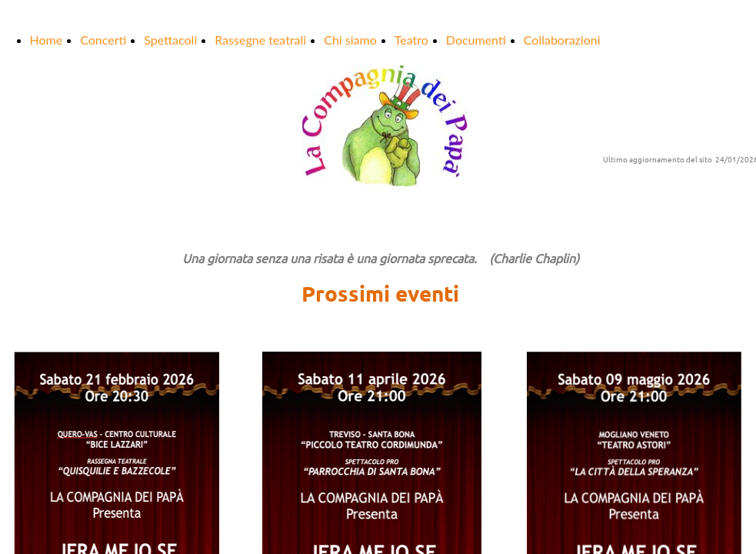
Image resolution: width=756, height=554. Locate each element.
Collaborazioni (562, 40)
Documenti (476, 40)
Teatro (411, 40)
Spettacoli (170, 40)
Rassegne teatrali (260, 40)
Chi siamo (350, 40)
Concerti (103, 40)
